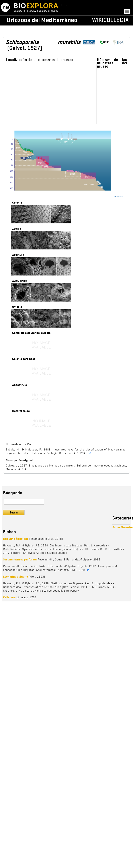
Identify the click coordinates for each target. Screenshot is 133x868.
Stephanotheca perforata (20, 559)
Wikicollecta (110, 20)
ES (64, 5)
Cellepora (9, 597)
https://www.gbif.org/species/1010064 (105, 42)
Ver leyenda (119, 196)
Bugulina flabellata (16, 539)
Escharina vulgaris (15, 577)
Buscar (14, 512)
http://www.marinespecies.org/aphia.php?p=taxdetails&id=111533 (91, 42)
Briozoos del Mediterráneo (42, 20)
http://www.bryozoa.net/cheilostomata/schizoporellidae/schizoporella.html (120, 42)
